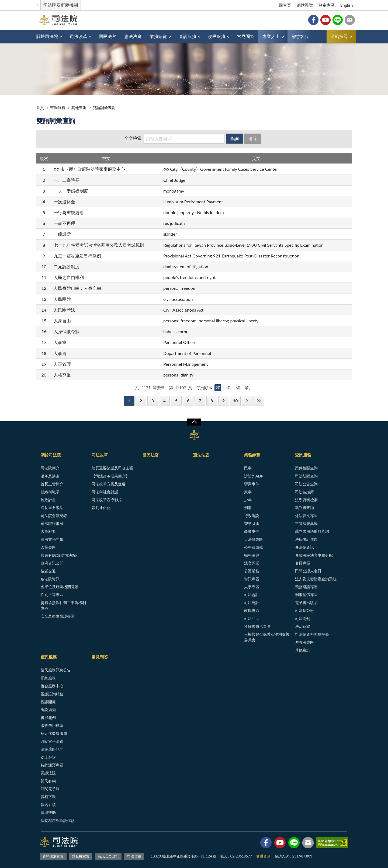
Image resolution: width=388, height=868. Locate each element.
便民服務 (217, 36)
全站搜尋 (339, 36)
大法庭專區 (254, 539)
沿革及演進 (50, 476)
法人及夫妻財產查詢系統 (316, 579)
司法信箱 (350, 20)
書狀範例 (48, 718)
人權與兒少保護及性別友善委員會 (267, 637)
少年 (248, 500)
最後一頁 (259, 401)
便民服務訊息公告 (56, 670)
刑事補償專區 (306, 595)
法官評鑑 (252, 563)
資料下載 (48, 796)
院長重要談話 (52, 508)
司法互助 (252, 618)
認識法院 (48, 773)
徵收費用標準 (52, 725)
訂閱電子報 (50, 789)
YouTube (325, 20)
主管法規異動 (306, 523)
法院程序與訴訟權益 (58, 820)
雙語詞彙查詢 (104, 108)
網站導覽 (305, 5)
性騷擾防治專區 (257, 626)
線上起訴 (48, 757)
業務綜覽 (158, 36)
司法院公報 (304, 610)
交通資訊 (263, 856)
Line (338, 20)
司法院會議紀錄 (54, 516)
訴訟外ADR (254, 476)
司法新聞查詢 (306, 476)
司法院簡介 (50, 468)
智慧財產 (252, 523)
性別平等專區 (52, 595)
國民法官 (108, 36)
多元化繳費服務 (54, 733)
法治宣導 (303, 626)
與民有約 (48, 781)
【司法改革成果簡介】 (110, 476)
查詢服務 (188, 36)
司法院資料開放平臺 (312, 634)
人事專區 (252, 587)
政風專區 (252, 610)
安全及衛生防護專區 (58, 616)
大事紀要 (48, 531)
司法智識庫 (304, 492)
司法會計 (252, 595)
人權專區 (48, 547)
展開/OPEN (194, 422)
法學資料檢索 (306, 500)
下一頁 (247, 401)
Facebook (313, 20)
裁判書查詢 (304, 508)
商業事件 (252, 531)
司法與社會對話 (105, 492)
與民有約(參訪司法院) (59, 555)
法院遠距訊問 (52, 749)
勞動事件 (252, 484)
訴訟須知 (48, 710)
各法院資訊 (50, 579)
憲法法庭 (133, 36)
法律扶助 (48, 812)
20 (218, 388)
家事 (248, 492)
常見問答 (246, 36)
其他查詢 (79, 108)
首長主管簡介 (52, 484)
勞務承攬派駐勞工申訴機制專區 (63, 605)
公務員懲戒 (254, 547)
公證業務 (252, 571)
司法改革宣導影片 (107, 500)
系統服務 (48, 678)
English (347, 5)
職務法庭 (252, 555)
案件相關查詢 (306, 468)
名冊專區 (303, 563)
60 (238, 388)
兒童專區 (327, 5)
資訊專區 (252, 579)
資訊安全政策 (108, 856)
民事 (248, 468)
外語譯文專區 (306, 516)
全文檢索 (133, 138)
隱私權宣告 (81, 856)
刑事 (248, 508)
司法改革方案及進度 (109, 484)
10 (235, 401)
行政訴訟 (252, 516)
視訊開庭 (48, 702)
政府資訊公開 (52, 563)
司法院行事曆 (52, 523)
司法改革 (78, 36)
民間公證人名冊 (308, 571)
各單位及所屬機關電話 (60, 587)
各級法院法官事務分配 (314, 555)
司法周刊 (303, 618)
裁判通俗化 (101, 508)
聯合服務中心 (52, 686)
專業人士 (271, 36)
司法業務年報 (52, 539)
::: (36, 5)
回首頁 (285, 5)
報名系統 (48, 805)
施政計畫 (48, 500)
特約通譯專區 (52, 765)
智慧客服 (300, 36)
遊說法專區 (304, 642)
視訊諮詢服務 (52, 694)
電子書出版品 (306, 603)
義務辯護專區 (306, 587)
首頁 (40, 108)
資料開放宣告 (53, 856)
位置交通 (48, 571)
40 (228, 388)
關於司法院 (47, 36)
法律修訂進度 (306, 539)
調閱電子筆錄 (52, 741)
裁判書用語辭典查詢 (312, 531)
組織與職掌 (50, 492)
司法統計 (252, 603)
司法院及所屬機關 (61, 5)
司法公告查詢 (306, 484)
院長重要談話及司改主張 (112, 468)
